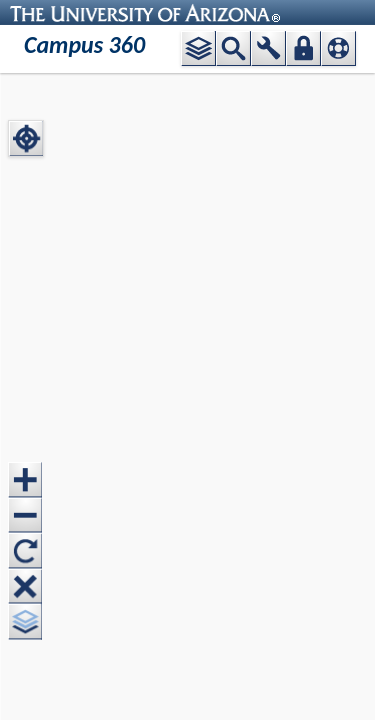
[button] (198, 48)
